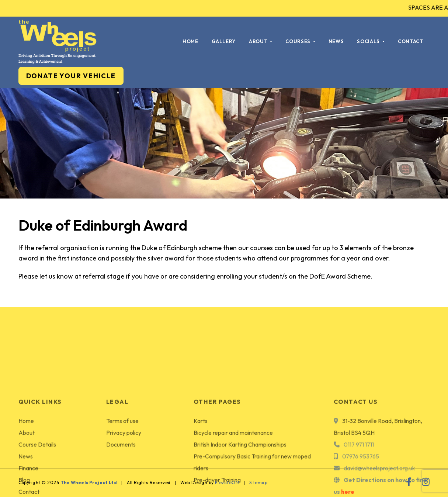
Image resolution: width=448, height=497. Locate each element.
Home (190, 41)
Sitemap (258, 482)
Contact (411, 41)
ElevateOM (227, 482)
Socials (369, 41)
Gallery (224, 41)
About (259, 41)
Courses (298, 41)
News (336, 41)
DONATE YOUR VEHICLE (71, 76)
